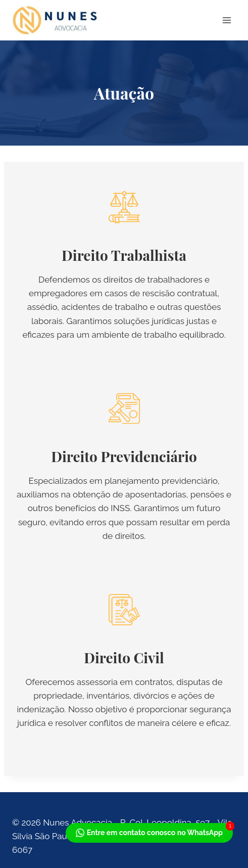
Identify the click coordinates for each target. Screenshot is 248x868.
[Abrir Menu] (227, 20)
